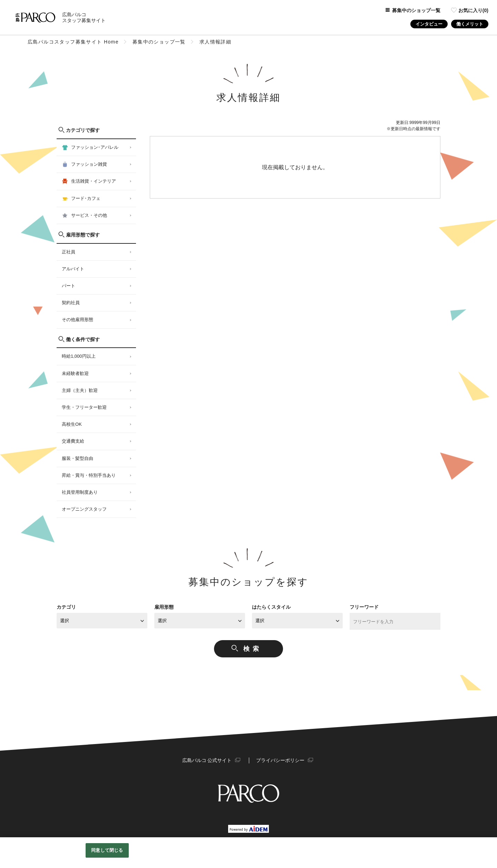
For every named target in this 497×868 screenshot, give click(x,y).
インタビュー (429, 24)
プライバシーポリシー (280, 760)
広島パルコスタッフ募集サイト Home (73, 42)
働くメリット (470, 24)
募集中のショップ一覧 (159, 42)
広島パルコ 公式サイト (207, 760)
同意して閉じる (107, 850)
